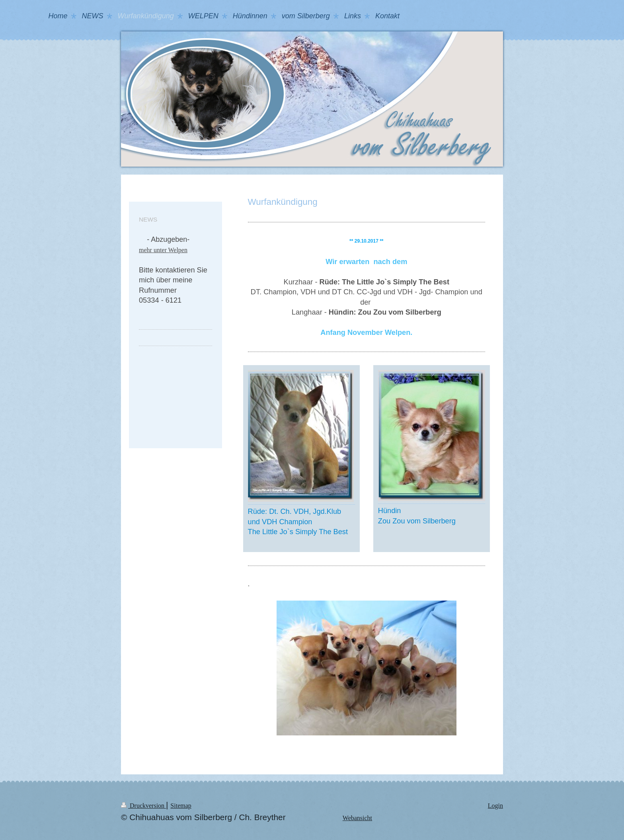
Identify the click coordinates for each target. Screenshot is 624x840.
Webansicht (357, 818)
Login (495, 806)
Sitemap (181, 806)
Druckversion (143, 806)
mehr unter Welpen (163, 250)
